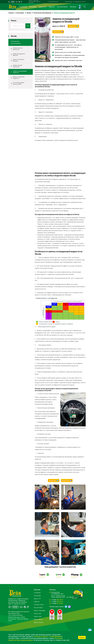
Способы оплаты (62, 7)
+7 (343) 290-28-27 (53, 2)
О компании (23, 7)
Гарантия (52, 7)
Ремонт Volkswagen (40, 611)
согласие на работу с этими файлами (47, 637)
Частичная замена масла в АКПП (19, 83)
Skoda (29, 13)
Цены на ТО (43, 7)
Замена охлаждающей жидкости (20, 72)
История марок (38, 608)
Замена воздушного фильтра (19, 54)
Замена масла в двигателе (18, 49)
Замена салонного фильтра (19, 60)
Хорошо (82, 637)
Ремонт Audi (38, 614)
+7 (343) (57, 600)
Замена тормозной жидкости (19, 78)
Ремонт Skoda (38, 619)
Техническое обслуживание (42, 13)
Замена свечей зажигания (17, 66)
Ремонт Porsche (39, 622)
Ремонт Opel (38, 616)
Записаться (72, 26)
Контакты (73, 7)
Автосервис (33, 7)
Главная (11, 13)
